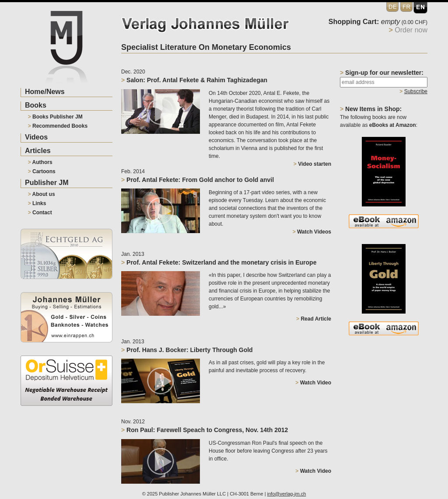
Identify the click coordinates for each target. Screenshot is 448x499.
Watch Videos (312, 232)
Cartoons (42, 171)
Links (37, 203)
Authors (40, 162)
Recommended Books (58, 126)
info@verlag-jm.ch (287, 494)
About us (42, 194)
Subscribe (416, 91)
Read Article (314, 319)
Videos (36, 137)
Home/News (45, 92)
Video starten (312, 164)
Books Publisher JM (55, 117)
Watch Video (313, 383)
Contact (40, 213)
